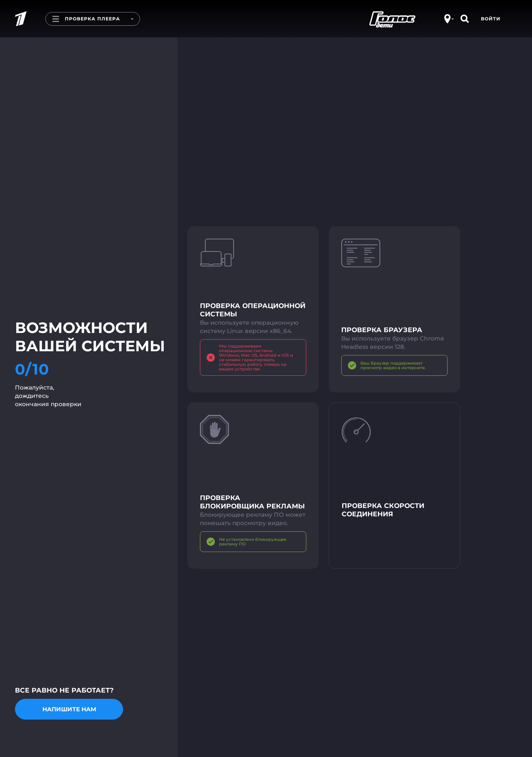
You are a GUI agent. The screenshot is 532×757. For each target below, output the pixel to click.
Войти (491, 19)
